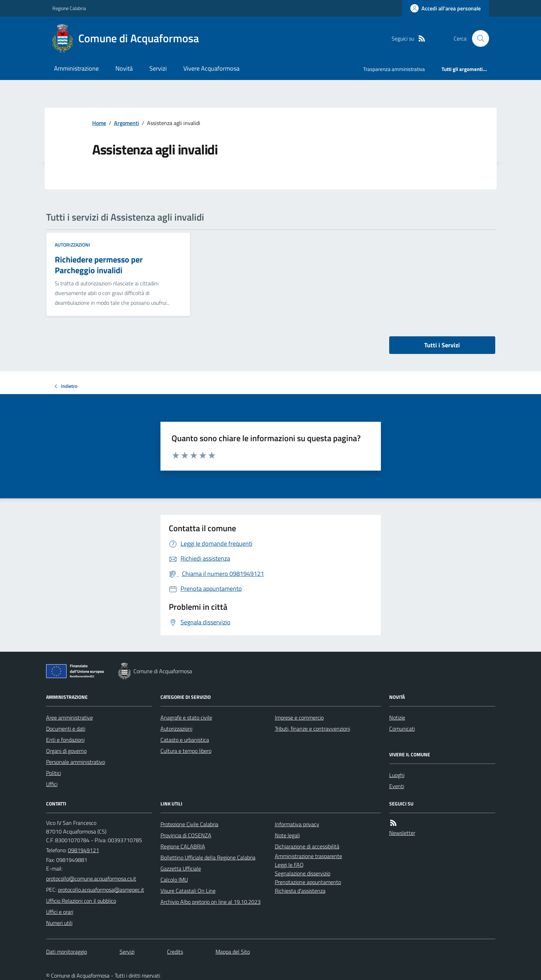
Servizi (158, 68)
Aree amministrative (69, 718)
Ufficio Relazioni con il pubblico (81, 901)
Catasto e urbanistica (185, 740)
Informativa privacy (297, 824)
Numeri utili (59, 923)
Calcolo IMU (174, 880)
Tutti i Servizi (442, 345)
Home (99, 123)
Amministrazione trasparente (308, 856)
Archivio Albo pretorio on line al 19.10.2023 (211, 902)
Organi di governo (66, 751)
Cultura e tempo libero (186, 751)
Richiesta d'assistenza (300, 891)
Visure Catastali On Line (188, 891)
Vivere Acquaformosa (211, 68)
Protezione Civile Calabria (189, 824)
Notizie (397, 718)
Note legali (287, 835)
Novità (124, 68)
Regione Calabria (69, 8)
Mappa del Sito (233, 952)
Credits (175, 952)
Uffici (52, 784)
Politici (54, 773)
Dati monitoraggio (67, 952)
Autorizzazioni (72, 245)
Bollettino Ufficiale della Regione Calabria (208, 857)
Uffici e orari (60, 912)
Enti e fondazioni (65, 740)
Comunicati (402, 729)
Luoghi (397, 775)
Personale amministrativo (76, 762)
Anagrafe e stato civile (186, 718)
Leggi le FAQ (289, 865)
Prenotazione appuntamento (308, 882)
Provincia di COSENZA (186, 835)
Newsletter (402, 833)
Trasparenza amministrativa (394, 69)
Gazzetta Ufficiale (181, 868)
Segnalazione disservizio (303, 873)
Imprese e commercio (299, 718)
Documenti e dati (66, 729)
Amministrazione (76, 68)
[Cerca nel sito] (478, 38)
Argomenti (126, 123)
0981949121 (84, 850)
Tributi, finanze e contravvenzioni (312, 729)
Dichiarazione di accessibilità (307, 846)
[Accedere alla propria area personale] (446, 8)
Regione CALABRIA (183, 846)
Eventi (397, 786)
